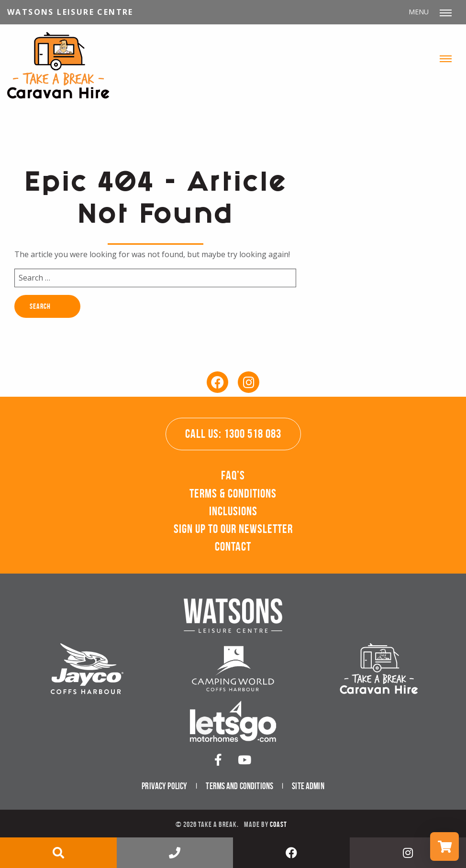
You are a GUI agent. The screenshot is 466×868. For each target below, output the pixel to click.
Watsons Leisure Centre (70, 12)
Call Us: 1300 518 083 (233, 434)
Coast (278, 824)
